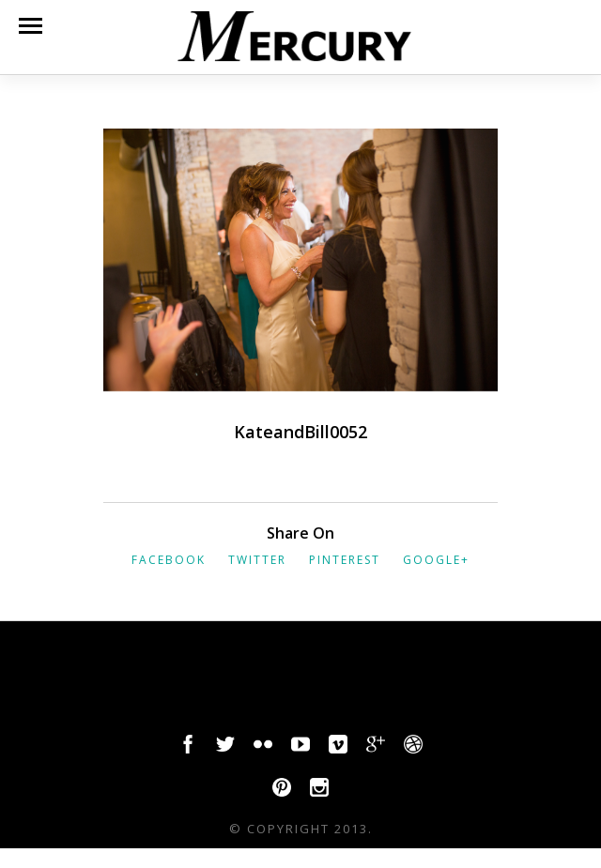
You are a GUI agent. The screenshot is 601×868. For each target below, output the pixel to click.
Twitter (257, 560)
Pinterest (345, 560)
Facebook (169, 560)
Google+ (436, 560)
